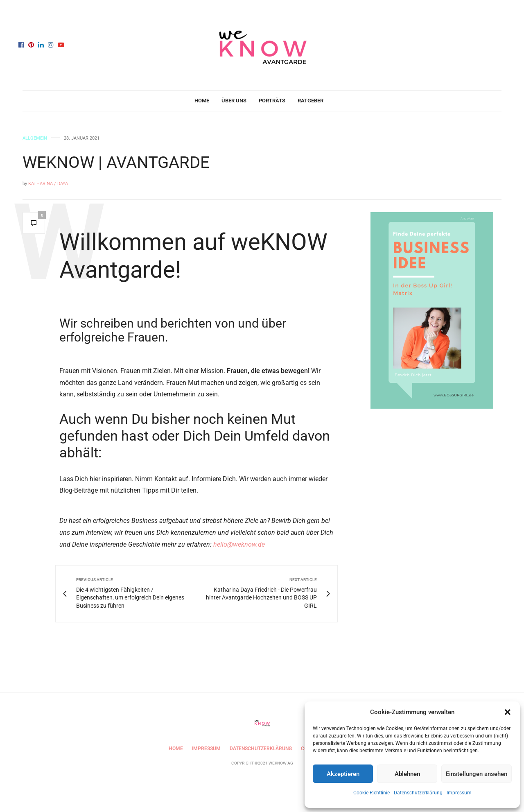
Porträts (272, 101)
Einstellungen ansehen (477, 774)
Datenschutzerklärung (418, 793)
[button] (508, 712)
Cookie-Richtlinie (372, 793)
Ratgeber (311, 101)
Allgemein (35, 138)
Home (202, 101)
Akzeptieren (343, 774)
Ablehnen (407, 774)
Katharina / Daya (48, 184)
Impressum (459, 793)
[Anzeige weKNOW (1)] (432, 310)
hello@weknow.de (239, 544)
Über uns (234, 101)
